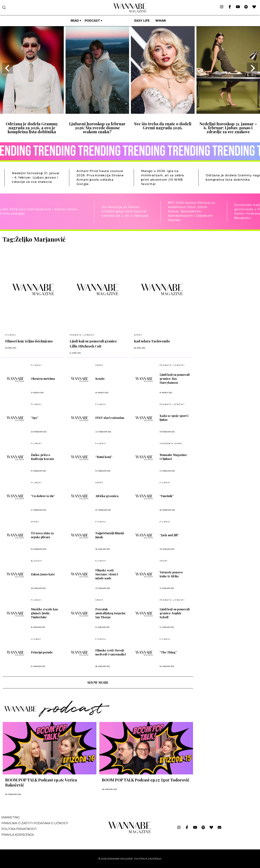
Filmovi (11, 335)
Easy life (142, 21)
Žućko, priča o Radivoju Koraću (42, 457)
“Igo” (35, 418)
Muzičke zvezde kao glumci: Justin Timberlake (45, 613)
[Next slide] (252, 68)
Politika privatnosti (19, 829)
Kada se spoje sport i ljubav (174, 418)
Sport (138, 335)
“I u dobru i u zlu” (43, 496)
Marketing (11, 817)
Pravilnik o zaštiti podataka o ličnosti (35, 823)
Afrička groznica (107, 496)
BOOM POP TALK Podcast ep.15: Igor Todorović (146, 780)
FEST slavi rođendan (110, 418)
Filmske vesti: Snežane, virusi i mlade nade (107, 574)
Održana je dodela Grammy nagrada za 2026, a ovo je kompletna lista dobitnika (32, 128)
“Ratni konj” (104, 457)
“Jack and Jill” (169, 535)
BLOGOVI (37, 561)
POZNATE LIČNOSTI (82, 335)
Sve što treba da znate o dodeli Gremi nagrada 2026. (163, 126)
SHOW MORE (98, 682)
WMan (161, 21)
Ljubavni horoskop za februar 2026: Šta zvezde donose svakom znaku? (97, 128)
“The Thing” (168, 652)
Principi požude (42, 652)
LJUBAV (36, 639)
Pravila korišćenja (18, 835)
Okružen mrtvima (43, 379)
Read (75, 21)
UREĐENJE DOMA (171, 444)
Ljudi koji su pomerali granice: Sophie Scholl (175, 613)
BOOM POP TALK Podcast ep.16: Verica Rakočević (41, 782)
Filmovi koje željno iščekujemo (29, 341)
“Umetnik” (167, 496)
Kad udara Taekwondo (152, 341)
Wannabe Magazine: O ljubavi (173, 457)
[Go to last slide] (8, 68)
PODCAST (92, 21)
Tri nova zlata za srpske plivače (42, 535)
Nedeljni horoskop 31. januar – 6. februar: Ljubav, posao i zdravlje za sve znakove (228, 128)
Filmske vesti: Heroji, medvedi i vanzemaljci (111, 652)
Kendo (100, 379)
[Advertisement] (223, 261)
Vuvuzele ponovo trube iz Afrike (171, 574)
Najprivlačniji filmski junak (110, 535)
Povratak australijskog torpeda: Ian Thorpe (110, 613)
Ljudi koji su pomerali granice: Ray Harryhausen (175, 379)
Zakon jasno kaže (43, 574)
